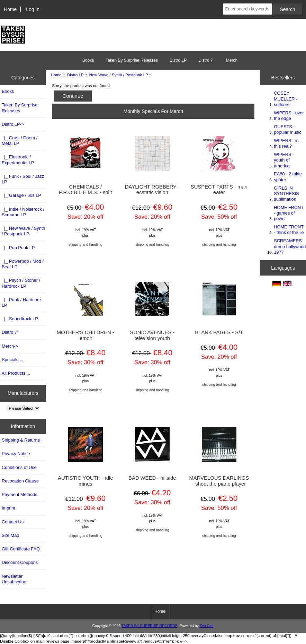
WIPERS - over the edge (289, 116)
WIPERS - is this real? (286, 143)
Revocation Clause (20, 481)
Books (88, 60)
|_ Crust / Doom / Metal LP (20, 141)
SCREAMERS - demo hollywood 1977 (290, 246)
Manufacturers (23, 393)
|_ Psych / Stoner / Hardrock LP (21, 283)
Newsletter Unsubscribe (14, 579)
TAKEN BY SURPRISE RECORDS (150, 626)
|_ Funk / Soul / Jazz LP (23, 179)
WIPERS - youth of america (284, 160)
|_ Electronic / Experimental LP (18, 160)
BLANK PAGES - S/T (219, 332)
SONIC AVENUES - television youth (152, 335)
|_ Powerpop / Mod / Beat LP (23, 264)
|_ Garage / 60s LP (21, 195)
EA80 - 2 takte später (288, 177)
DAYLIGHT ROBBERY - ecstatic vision (152, 190)
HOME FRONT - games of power (289, 213)
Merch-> (10, 346)
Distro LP (75, 75)
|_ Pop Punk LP (18, 248)
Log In (33, 9)
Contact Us (13, 522)
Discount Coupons (20, 562)
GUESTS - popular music (287, 129)
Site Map (10, 535)
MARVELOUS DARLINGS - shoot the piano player (219, 481)
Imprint (8, 508)
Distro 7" (206, 60)
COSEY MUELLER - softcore (286, 99)
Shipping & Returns (21, 440)
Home (10, 9)
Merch (232, 60)
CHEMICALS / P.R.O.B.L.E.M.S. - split (85, 190)
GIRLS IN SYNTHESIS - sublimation (288, 194)
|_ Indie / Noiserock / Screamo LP (23, 212)
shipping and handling (85, 245)
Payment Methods (20, 494)
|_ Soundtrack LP (20, 319)
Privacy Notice (16, 454)
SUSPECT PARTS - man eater (219, 190)
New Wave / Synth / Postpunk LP (118, 75)
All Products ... (16, 373)
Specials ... (12, 360)
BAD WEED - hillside (152, 478)
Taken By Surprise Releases (132, 60)
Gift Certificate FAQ (21, 549)
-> (13, 124)
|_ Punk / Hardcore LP (21, 302)
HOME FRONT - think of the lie (289, 230)
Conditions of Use (19, 467)
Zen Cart (207, 626)
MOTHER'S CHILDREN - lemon (85, 335)
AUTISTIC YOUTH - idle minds (85, 481)
